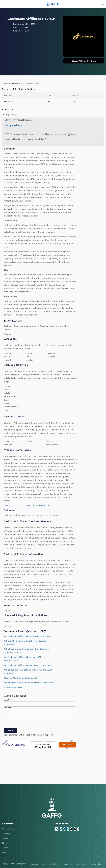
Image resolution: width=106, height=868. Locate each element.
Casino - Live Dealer (36, 505)
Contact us (68, 864)
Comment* (8, 707)
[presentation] (23, 723)
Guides (5, 838)
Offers (5, 843)
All (49, 505)
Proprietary (14, 125)
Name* (6, 700)
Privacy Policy (96, 864)
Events (5, 848)
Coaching (6, 833)
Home (4, 83)
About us (34, 864)
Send (10, 731)
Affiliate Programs (15, 83)
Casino (7, 505)
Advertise (81, 864)
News (4, 852)
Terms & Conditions (51, 864)
